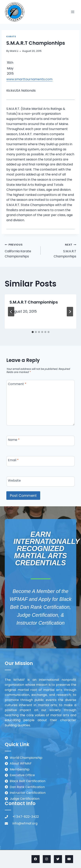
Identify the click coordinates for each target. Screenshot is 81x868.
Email (13, 460)
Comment (17, 384)
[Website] (40, 482)
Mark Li (14, 51)
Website (14, 480)
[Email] (40, 461)
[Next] (70, 312)
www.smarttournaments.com (29, 79)
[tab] (33, 332)
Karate (11, 36)
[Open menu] (73, 12)
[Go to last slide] (11, 312)
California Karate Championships (21, 250)
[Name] (40, 441)
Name (14, 440)
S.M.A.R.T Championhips (60, 250)
